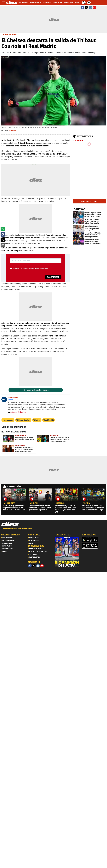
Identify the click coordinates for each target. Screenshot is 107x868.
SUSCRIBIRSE (53, 277)
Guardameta (8, 420)
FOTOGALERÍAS (14, 487)
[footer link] (53, 529)
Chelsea (37, 420)
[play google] (94, 539)
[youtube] (42, 566)
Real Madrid (49, 420)
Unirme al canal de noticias (38, 390)
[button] (3, 229)
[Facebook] (30, 566)
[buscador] (84, 3)
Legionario (34, 503)
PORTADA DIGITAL (63, 535)
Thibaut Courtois (24, 420)
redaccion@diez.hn (17, 412)
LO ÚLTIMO (79, 209)
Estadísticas (85, 136)
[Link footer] (10, 524)
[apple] (94, 546)
